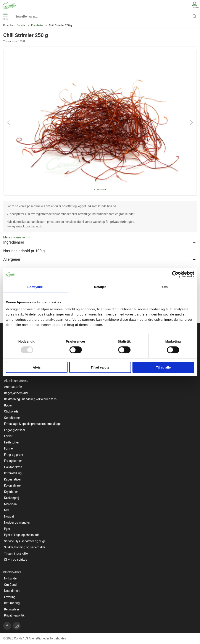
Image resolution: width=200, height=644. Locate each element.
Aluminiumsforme (16, 381)
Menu (5, 16)
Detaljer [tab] (100, 287)
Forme (8, 448)
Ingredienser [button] (14, 242)
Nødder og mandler (17, 523)
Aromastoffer (13, 387)
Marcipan (10, 504)
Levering (10, 597)
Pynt (7, 529)
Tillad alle (163, 367)
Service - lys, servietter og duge (25, 541)
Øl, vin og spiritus (16, 560)
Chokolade (11, 411)
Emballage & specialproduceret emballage (32, 424)
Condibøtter (12, 418)
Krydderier (37, 25)
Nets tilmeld (12, 591)
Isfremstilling (13, 473)
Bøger (8, 405)
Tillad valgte (100, 367)
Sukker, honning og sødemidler (25, 547)
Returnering (12, 603)
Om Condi (11, 585)
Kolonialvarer (13, 485)
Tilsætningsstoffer (16, 553)
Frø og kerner (13, 461)
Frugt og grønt (14, 455)
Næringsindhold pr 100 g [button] (24, 251)
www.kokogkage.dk (29, 226)
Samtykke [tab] (35, 287)
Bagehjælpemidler (16, 393)
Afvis (37, 367)
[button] (100, 122)
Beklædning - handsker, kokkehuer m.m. (31, 399)
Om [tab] (165, 287)
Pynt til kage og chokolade (22, 535)
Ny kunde (10, 578)
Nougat (9, 516)
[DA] (9, 5)
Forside (21, 25)
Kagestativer (13, 479)
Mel (7, 510)
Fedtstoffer (12, 442)
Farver (8, 436)
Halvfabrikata (13, 467)
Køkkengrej (12, 498)
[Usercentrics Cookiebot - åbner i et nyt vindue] (175, 274)
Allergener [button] (12, 259)
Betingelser (12, 609)
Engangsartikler (15, 430)
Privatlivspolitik (14, 615)
